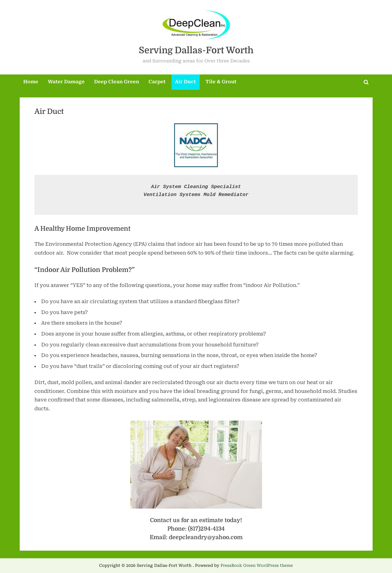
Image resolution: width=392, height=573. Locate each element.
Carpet (157, 82)
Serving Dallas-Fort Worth (196, 50)
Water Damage (66, 82)
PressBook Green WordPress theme (257, 565)
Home (31, 82)
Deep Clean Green (117, 82)
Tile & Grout (221, 82)
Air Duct (185, 82)
